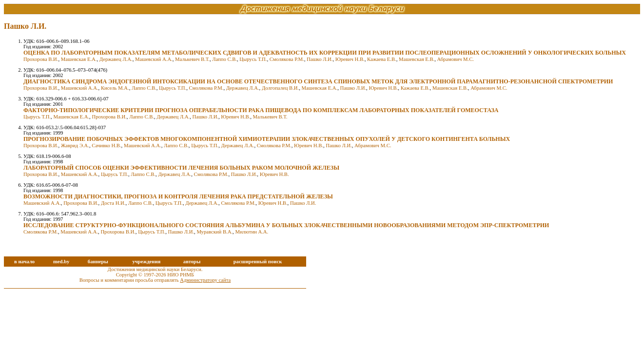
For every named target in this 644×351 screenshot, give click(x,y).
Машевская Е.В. (417, 59)
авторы (192, 262)
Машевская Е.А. (79, 59)
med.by (61, 262)
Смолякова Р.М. (287, 59)
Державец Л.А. (116, 59)
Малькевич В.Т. (192, 59)
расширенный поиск (258, 262)
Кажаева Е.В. (382, 59)
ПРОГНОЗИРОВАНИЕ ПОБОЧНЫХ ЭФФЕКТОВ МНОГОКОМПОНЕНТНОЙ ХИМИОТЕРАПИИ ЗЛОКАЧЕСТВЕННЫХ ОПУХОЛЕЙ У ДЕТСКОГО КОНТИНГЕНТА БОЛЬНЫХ (267, 139)
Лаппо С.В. (224, 59)
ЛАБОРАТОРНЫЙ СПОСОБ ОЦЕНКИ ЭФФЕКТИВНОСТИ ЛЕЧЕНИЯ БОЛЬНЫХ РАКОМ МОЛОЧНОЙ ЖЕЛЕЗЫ (181, 168)
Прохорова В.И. (41, 59)
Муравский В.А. (215, 232)
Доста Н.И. (113, 203)
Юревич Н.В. (350, 59)
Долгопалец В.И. (280, 88)
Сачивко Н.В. (106, 146)
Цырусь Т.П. (253, 59)
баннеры (98, 262)
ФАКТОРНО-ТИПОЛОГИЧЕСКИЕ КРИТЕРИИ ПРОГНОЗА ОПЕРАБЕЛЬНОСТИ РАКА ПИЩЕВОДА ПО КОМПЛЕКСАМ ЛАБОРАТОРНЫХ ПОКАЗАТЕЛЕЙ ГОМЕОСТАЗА (261, 110)
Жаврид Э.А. (75, 146)
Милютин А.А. (252, 232)
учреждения (146, 262)
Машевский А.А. (154, 59)
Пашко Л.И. (320, 59)
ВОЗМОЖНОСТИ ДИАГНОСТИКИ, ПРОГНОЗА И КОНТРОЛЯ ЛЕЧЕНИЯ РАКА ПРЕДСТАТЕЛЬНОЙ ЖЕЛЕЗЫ (178, 196)
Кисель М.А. (115, 88)
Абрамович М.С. (456, 59)
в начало (24, 262)
